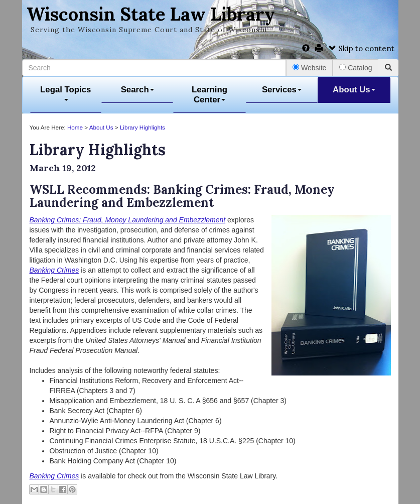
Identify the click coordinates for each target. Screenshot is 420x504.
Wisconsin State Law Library (151, 14)
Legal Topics (65, 93)
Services (282, 90)
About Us (354, 90)
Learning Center (209, 95)
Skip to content (362, 48)
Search (137, 90)
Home (75, 127)
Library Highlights (143, 127)
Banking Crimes (54, 476)
